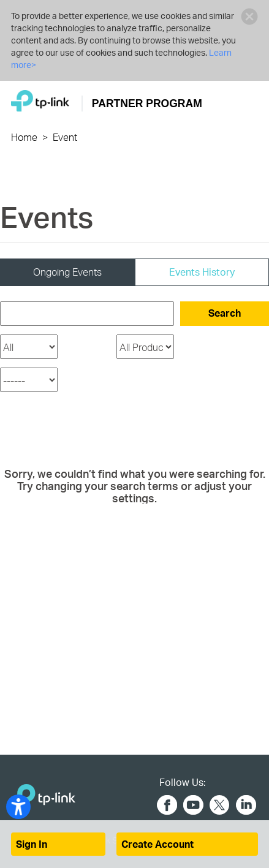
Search (225, 313)
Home (24, 137)
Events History (202, 272)
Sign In (32, 844)
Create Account (157, 844)
